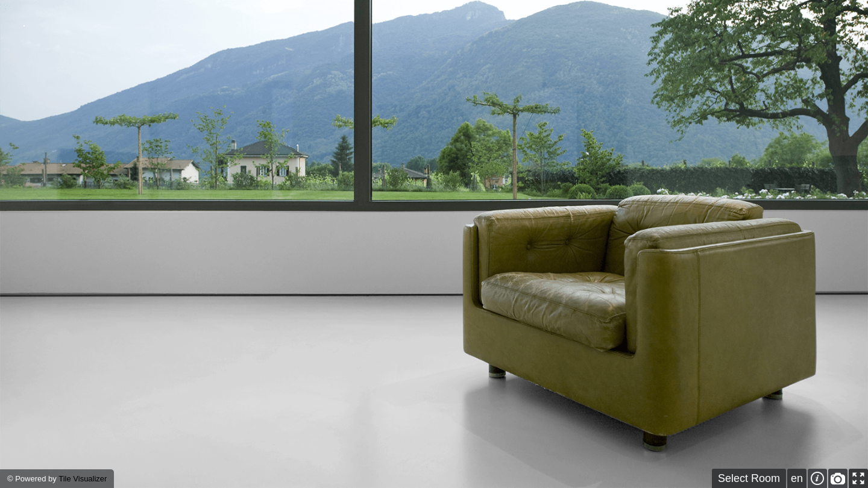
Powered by (37, 479)
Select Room (749, 478)
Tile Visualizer (83, 479)
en (797, 478)
